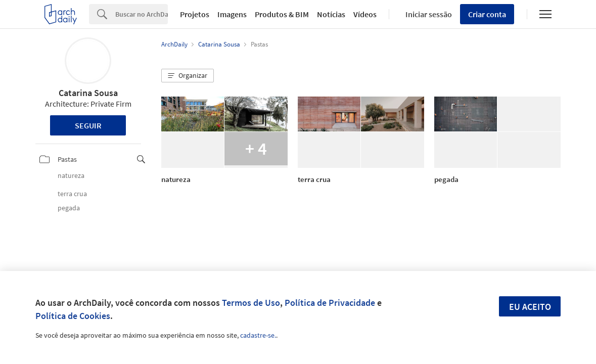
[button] (188, 76)
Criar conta (487, 14)
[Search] (142, 14)
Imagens (232, 14)
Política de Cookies (73, 316)
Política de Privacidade (330, 303)
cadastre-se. (258, 335)
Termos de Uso (251, 303)
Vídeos (365, 14)
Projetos (195, 14)
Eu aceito (530, 307)
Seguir (88, 125)
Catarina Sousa (88, 93)
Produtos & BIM (282, 14)
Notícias (331, 14)
